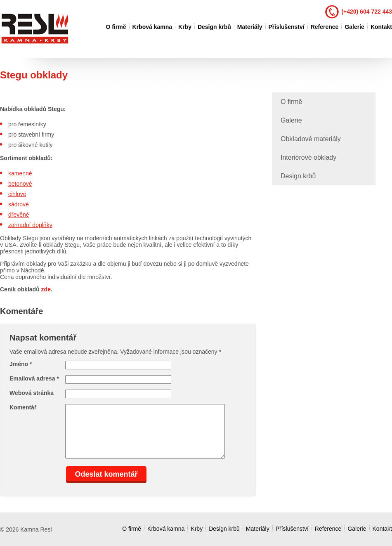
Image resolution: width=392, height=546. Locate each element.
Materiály (250, 27)
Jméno (21, 364)
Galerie (354, 27)
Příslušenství (287, 27)
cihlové (17, 194)
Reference (325, 27)
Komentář (23, 407)
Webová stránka (32, 393)
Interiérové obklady (308, 157)
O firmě (116, 27)
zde (46, 289)
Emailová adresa (34, 378)
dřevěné (19, 215)
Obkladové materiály (311, 139)
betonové (20, 184)
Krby (185, 27)
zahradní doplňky (30, 225)
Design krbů (214, 27)
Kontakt (381, 27)
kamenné (20, 173)
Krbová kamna (152, 27)
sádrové (19, 204)
